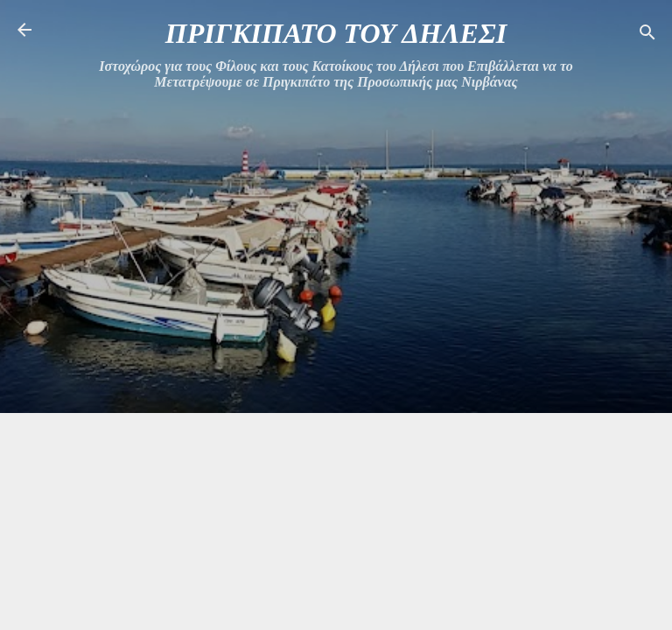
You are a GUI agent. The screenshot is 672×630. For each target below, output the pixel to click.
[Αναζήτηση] (647, 35)
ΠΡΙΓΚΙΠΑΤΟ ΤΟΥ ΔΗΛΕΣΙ (336, 33)
